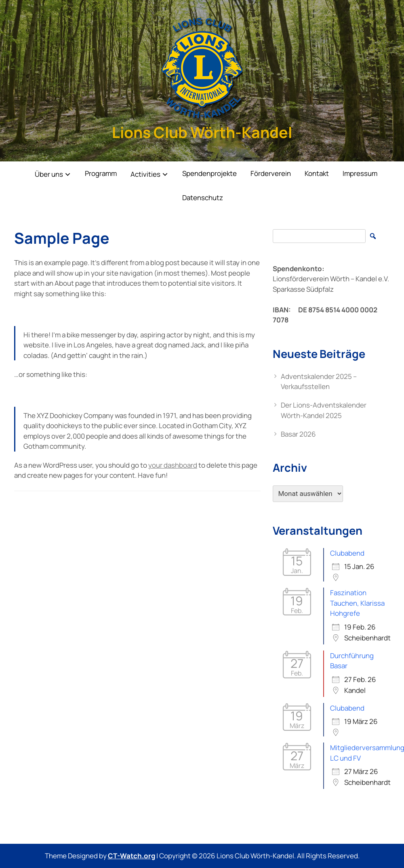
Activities (145, 174)
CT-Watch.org (132, 856)
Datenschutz (203, 198)
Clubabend (347, 553)
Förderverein (271, 173)
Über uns (49, 174)
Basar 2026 (298, 434)
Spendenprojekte (209, 173)
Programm (101, 173)
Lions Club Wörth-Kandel (202, 132)
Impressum (360, 173)
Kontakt (317, 173)
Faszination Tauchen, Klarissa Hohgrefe (357, 603)
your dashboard (173, 465)
